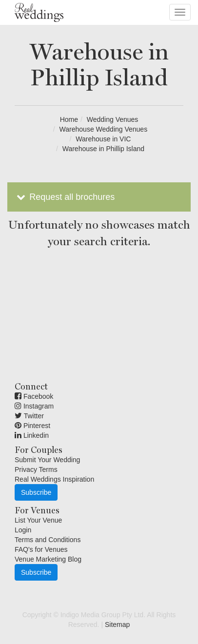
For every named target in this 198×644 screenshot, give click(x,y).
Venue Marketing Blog (48, 559)
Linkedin (32, 435)
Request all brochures (65, 197)
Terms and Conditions (48, 540)
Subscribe (36, 492)
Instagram (34, 406)
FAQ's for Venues (41, 549)
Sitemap (117, 624)
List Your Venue (38, 520)
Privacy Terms (36, 469)
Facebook (34, 396)
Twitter (29, 416)
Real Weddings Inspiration (54, 479)
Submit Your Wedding (47, 460)
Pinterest (32, 426)
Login (23, 530)
